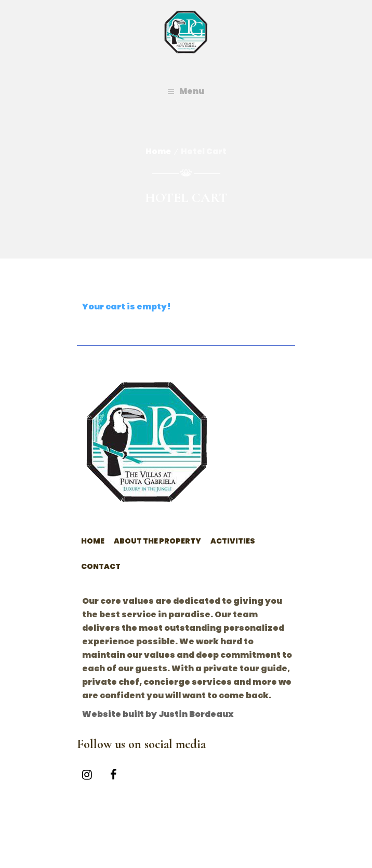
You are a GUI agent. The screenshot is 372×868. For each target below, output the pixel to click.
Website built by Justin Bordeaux (158, 714)
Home (158, 151)
